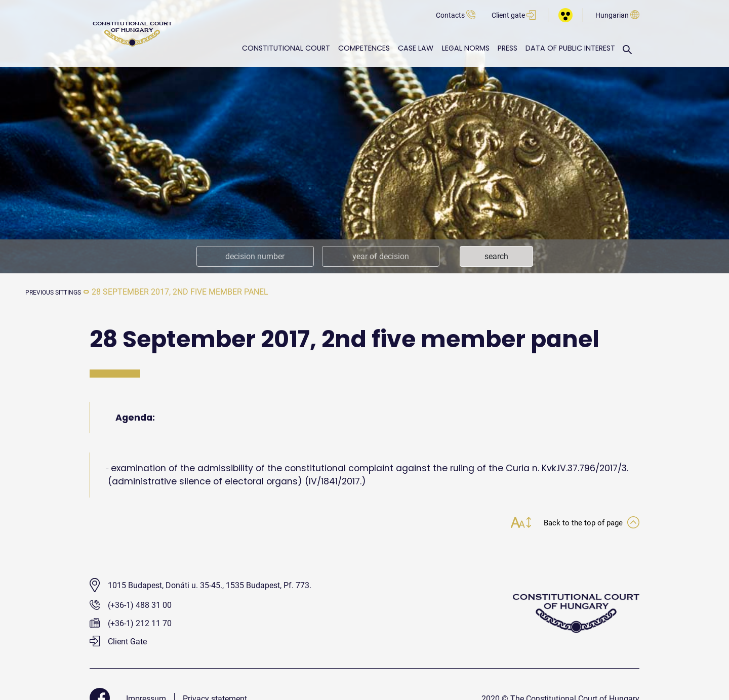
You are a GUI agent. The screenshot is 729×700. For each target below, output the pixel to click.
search (496, 256)
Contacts (456, 15)
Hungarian (617, 15)
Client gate (514, 15)
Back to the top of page (585, 524)
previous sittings (63, 292)
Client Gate (118, 643)
